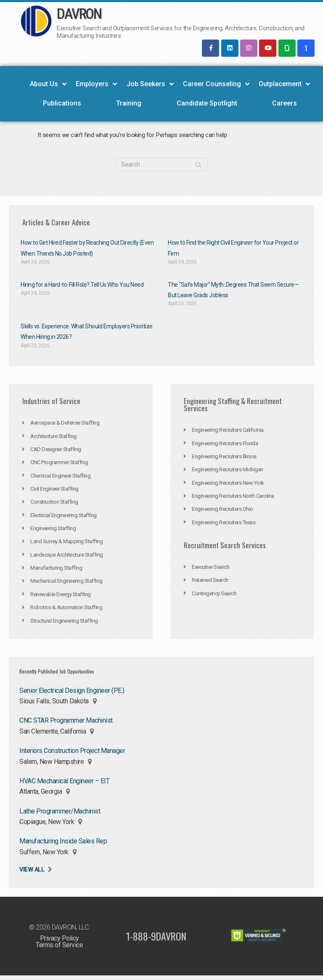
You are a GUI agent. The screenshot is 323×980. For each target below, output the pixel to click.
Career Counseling (216, 85)
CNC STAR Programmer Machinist (66, 724)
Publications (62, 104)
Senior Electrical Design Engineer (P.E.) (72, 693)
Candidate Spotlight (207, 104)
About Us (48, 85)
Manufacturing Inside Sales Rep (63, 845)
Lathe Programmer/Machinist (60, 815)
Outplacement (284, 85)
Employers (96, 85)
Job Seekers (150, 85)
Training (129, 104)
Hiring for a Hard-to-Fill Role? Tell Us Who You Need (82, 285)
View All (32, 874)
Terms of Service (59, 949)
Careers (285, 104)
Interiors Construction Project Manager (72, 754)
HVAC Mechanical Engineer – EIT (64, 784)
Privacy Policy (60, 942)
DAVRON (79, 14)
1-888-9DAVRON (156, 940)
